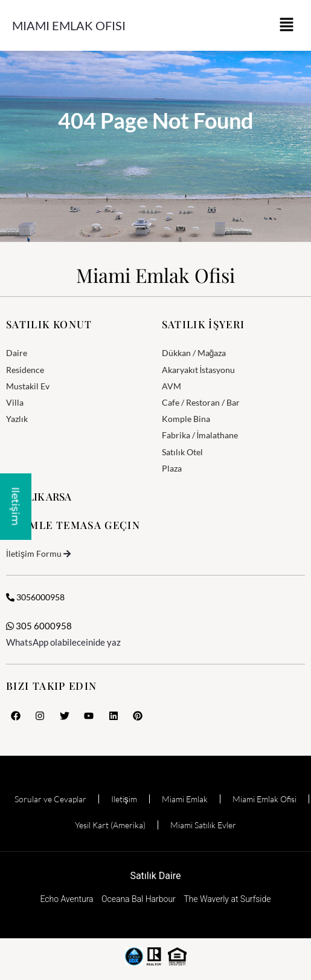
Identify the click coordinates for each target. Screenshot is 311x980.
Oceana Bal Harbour (139, 899)
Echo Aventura (66, 899)
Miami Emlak (185, 799)
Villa (15, 402)
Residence (25, 370)
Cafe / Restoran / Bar (201, 402)
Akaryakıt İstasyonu (199, 370)
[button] (287, 25)
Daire (17, 353)
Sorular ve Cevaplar (50, 799)
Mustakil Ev (28, 386)
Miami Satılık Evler (203, 825)
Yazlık (17, 419)
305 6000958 (39, 626)
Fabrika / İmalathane (200, 435)
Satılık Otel (182, 452)
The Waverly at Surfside (227, 899)
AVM (172, 386)
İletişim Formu (34, 553)
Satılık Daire (155, 876)
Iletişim (124, 799)
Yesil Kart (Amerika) (110, 825)
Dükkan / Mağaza (194, 353)
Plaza (172, 468)
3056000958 (35, 597)
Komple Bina (186, 419)
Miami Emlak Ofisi (69, 25)
